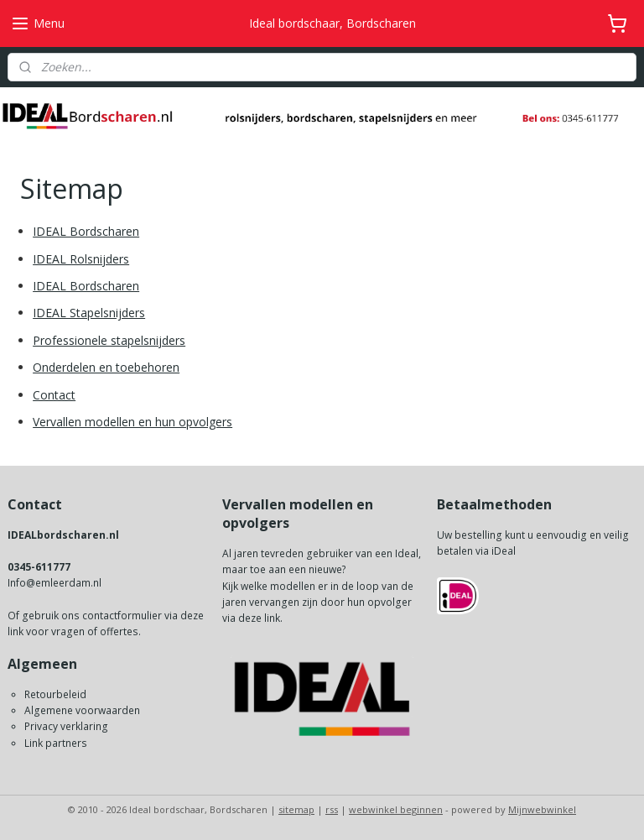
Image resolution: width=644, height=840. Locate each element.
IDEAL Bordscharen (86, 231)
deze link (259, 618)
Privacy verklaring (66, 726)
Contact (54, 395)
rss (332, 809)
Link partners (56, 743)
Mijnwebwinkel (542, 809)
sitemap (296, 809)
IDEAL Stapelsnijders (89, 313)
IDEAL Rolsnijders (81, 259)
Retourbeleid (55, 694)
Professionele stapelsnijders (109, 340)
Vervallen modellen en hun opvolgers (132, 422)
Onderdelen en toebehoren (106, 367)
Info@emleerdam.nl (55, 583)
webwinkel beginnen (396, 809)
